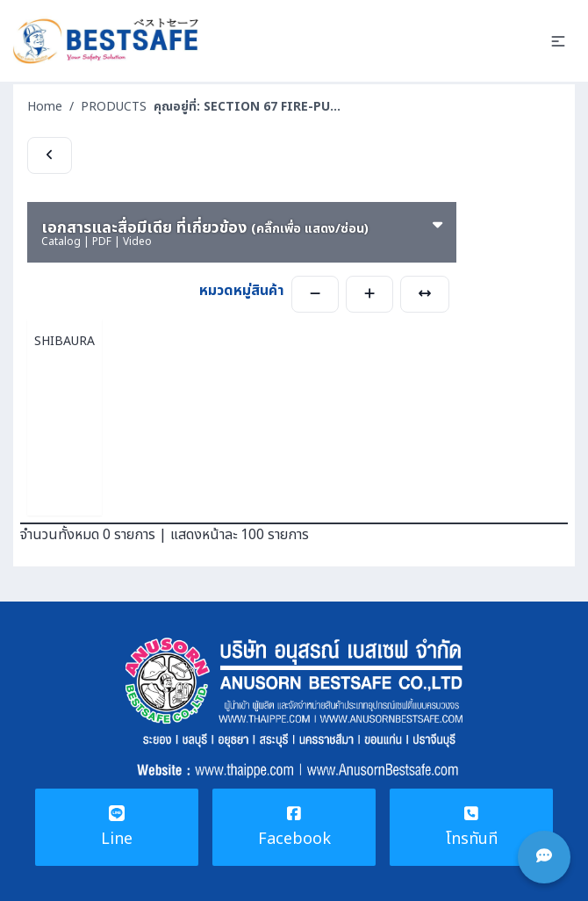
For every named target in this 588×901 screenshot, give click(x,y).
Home (45, 107)
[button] (558, 41)
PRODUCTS (114, 107)
